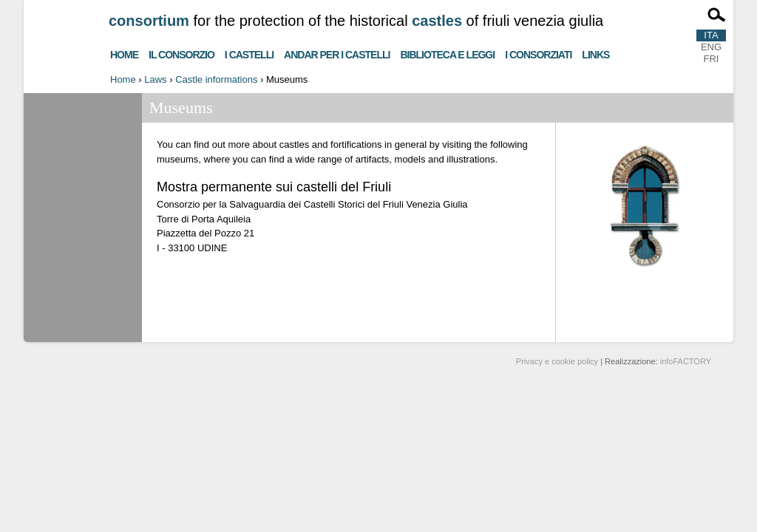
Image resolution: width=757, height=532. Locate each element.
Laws (155, 79)
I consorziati (538, 53)
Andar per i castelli (337, 53)
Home (124, 53)
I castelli (249, 53)
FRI (712, 59)
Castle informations (216, 79)
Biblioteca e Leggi (447, 53)
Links (595, 53)
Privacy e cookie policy (557, 361)
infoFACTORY (686, 361)
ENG (711, 47)
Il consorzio (181, 53)
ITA (711, 35)
